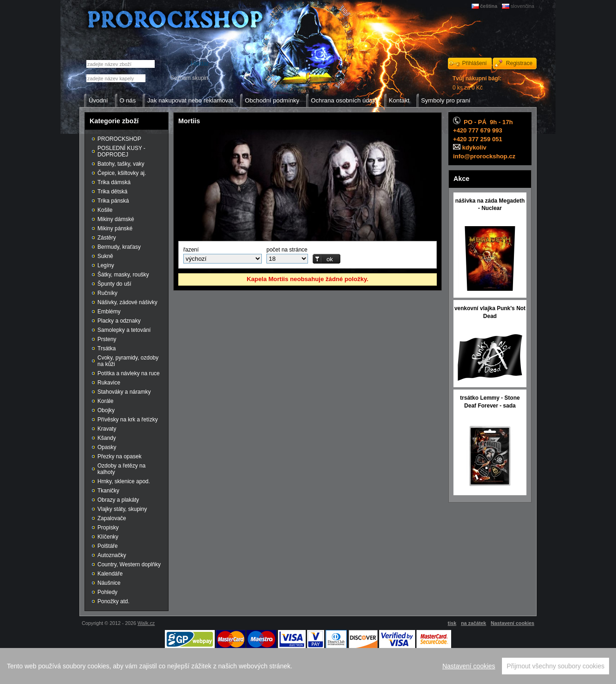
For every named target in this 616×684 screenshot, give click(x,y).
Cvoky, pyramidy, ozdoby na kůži (128, 361)
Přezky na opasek (119, 456)
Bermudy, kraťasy (119, 247)
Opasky (107, 447)
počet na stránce (287, 250)
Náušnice (109, 583)
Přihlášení (474, 63)
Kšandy (107, 438)
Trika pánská (113, 201)
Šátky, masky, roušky (123, 275)
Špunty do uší (114, 284)
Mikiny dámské (116, 219)
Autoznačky (112, 555)
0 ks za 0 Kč (477, 83)
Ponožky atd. (113, 601)
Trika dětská (112, 192)
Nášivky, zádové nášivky (127, 302)
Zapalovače (112, 518)
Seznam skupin (189, 78)
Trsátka (107, 348)
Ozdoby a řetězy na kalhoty (121, 469)
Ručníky (107, 293)
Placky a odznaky (119, 321)
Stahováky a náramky (124, 392)
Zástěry (107, 238)
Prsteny (107, 339)
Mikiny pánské (115, 228)
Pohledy (107, 592)
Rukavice (109, 383)
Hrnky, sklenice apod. (124, 481)
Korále (106, 401)
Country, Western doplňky (129, 564)
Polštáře (108, 546)
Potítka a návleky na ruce (129, 373)
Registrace (519, 63)
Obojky (106, 410)
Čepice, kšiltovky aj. (122, 173)
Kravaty (107, 429)
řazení (191, 250)
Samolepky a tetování (124, 330)
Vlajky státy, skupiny (122, 509)
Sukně (105, 256)
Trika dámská (114, 182)
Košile (105, 210)
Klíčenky (108, 537)
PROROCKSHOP (119, 139)
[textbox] (116, 78)
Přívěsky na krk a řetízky (128, 420)
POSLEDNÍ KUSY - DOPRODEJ (121, 151)
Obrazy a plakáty (118, 500)
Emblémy (109, 312)
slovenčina (522, 6)
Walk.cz (146, 623)
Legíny (106, 265)
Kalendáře (110, 574)
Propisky (108, 528)
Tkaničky (108, 491)
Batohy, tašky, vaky (121, 164)
